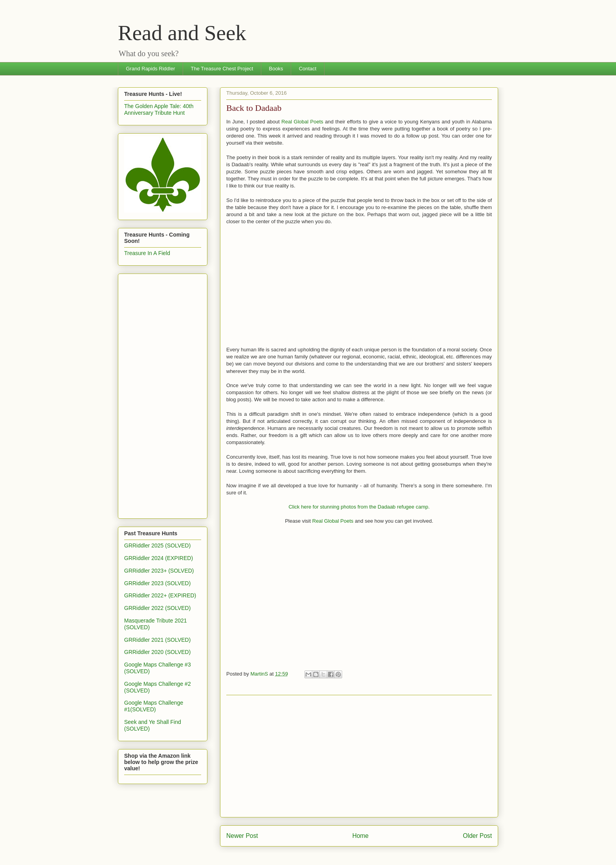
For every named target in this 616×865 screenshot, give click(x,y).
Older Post (477, 836)
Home (361, 836)
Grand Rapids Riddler (151, 69)
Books (276, 69)
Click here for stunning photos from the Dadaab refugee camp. (359, 507)
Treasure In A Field (147, 253)
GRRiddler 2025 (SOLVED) (157, 545)
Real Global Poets (302, 122)
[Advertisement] (359, 756)
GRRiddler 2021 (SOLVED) (157, 640)
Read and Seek (182, 33)
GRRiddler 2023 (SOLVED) (157, 583)
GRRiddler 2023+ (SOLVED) (159, 571)
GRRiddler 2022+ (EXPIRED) (160, 595)
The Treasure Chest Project (222, 69)
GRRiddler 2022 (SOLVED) (157, 608)
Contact (308, 69)
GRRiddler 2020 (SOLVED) (157, 652)
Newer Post (242, 836)
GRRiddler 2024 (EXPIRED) (159, 558)
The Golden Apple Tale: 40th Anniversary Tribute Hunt (159, 109)
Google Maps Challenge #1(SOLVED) (154, 706)
